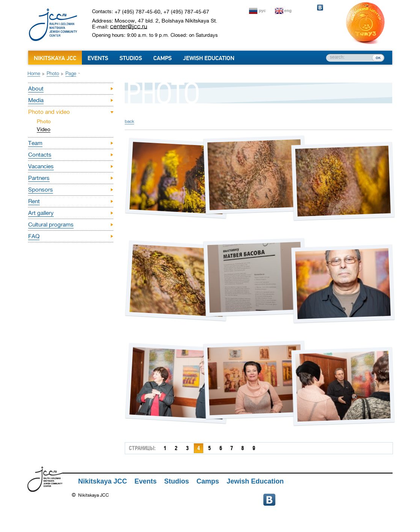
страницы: (142, 448)
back (129, 121)
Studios (131, 58)
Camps (162, 58)
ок (378, 57)
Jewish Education (209, 58)
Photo (53, 73)
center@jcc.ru (129, 26)
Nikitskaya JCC (55, 58)
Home (34, 73)
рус (262, 11)
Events (98, 58)
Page (71, 73)
